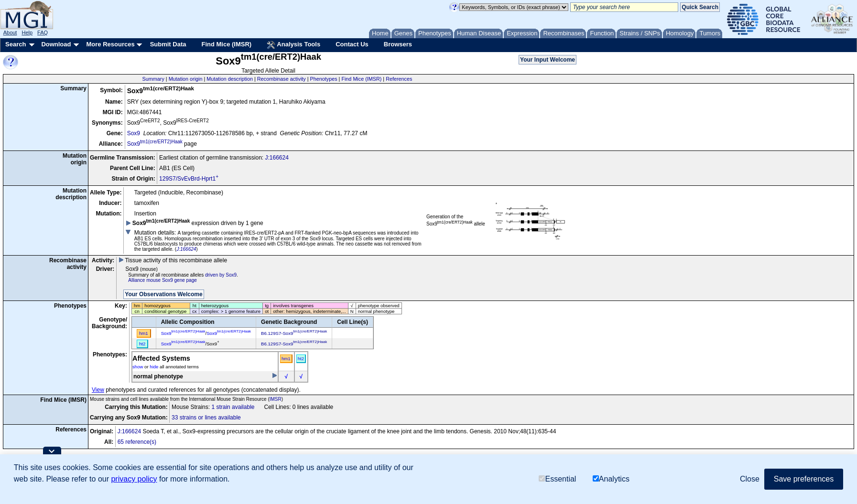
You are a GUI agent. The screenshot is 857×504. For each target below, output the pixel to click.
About (10, 32)
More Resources (110, 44)
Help (27, 32)
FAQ (43, 32)
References (399, 79)
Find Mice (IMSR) (226, 44)
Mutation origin (186, 79)
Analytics (611, 479)
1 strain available (233, 407)
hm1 (286, 359)
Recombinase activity (282, 79)
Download (56, 44)
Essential (557, 479)
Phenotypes (324, 79)
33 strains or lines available (206, 418)
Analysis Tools (293, 45)
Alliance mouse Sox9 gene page (162, 280)
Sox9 (134, 133)
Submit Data (168, 44)
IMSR (276, 399)
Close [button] (750, 479)
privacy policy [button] (134, 479)
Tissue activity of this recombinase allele (173, 260)
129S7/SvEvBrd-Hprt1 (189, 179)
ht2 (301, 359)
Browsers (398, 44)
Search (16, 44)
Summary (153, 79)
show (138, 367)
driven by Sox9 (221, 275)
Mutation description (230, 79)
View (98, 390)
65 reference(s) (137, 442)
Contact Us (352, 44)
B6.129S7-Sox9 (294, 333)
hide (154, 367)
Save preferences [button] (804, 479)
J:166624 (277, 158)
